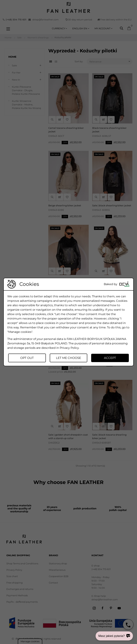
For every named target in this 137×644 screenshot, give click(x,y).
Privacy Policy (69, 348)
